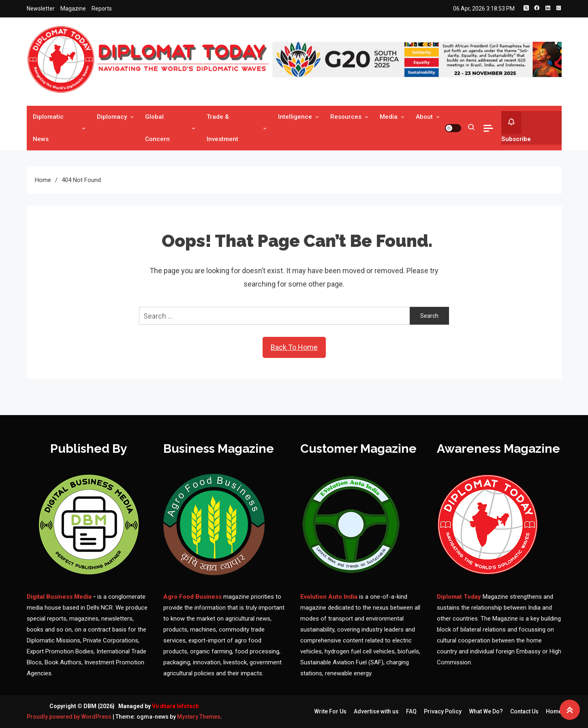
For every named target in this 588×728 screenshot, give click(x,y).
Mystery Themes (199, 717)
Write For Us (330, 711)
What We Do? (485, 711)
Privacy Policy (442, 711)
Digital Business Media (59, 597)
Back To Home (294, 347)
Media (389, 117)
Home (554, 711)
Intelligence (295, 117)
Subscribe (516, 127)
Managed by (159, 706)
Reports (102, 9)
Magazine (73, 9)
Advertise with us (376, 711)
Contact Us (524, 711)
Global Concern (157, 128)
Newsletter (41, 9)
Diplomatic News (48, 128)
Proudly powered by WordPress (70, 717)
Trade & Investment (222, 128)
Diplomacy (112, 117)
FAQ (411, 711)
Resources (346, 117)
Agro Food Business (193, 597)
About (424, 117)
